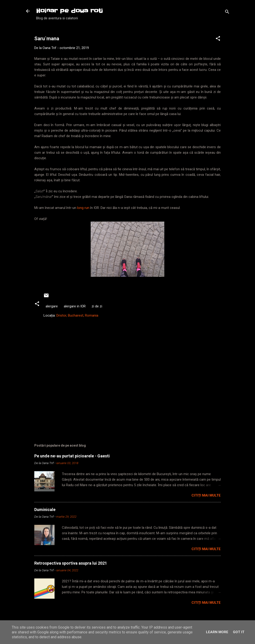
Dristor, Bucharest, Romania (77, 315)
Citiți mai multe (206, 495)
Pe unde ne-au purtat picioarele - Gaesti (72, 456)
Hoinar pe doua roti (70, 11)
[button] (218, 39)
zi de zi (97, 306)
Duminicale (45, 510)
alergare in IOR (75, 306)
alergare (52, 306)
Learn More (217, 632)
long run (83, 208)
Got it (239, 632)
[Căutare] (227, 13)
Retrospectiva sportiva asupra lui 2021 (71, 563)
